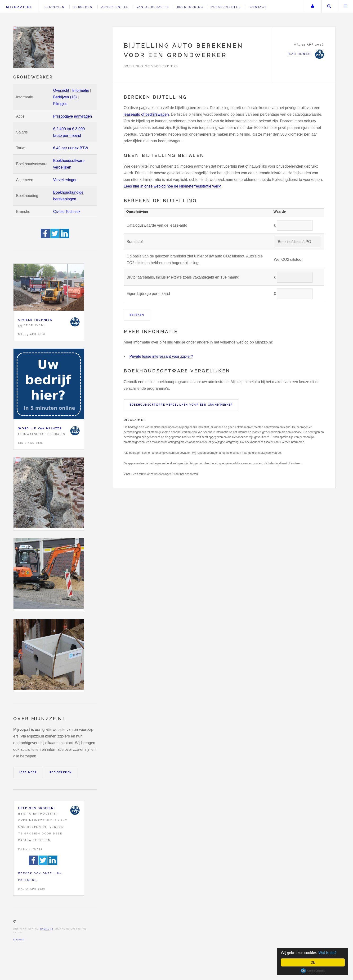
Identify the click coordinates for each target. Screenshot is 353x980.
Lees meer (28, 772)
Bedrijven (54, 7)
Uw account (313, 7)
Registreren (61, 772)
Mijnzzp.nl (20, 7)
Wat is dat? (328, 953)
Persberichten (226, 7)
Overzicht (61, 90)
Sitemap (19, 940)
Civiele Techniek (67, 212)
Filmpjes (60, 104)
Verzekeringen (65, 180)
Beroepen (83, 7)
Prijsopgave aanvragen (73, 116)
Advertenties (115, 7)
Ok (313, 962)
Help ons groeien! (37, 808)
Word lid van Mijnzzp (40, 428)
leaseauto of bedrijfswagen (146, 114)
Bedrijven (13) (65, 97)
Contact (258, 7)
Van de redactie (153, 7)
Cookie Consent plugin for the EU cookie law (313, 971)
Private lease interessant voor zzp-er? (161, 356)
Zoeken (329, 7)
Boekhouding (190, 7)
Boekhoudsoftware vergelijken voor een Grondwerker (181, 405)
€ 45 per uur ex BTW (71, 148)
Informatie (81, 90)
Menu (345, 7)
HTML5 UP (47, 929)
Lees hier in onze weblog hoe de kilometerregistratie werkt (173, 186)
